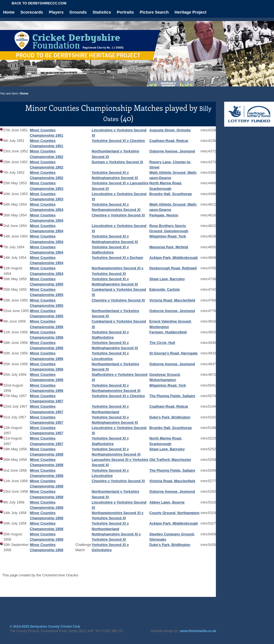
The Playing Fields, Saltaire (172, 396)
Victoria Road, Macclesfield (172, 300)
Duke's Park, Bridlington (170, 417)
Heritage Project (191, 12)
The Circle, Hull (162, 343)
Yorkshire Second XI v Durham (117, 258)
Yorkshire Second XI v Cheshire (118, 141)
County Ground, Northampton (175, 513)
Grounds (78, 12)
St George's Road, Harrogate (174, 353)
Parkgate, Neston (164, 215)
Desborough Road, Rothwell (173, 268)
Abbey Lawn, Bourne (167, 502)
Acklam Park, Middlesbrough (174, 258)
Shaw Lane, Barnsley (167, 279)
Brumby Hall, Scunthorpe (171, 194)
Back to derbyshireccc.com (39, 3)
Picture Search (154, 12)
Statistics (102, 12)
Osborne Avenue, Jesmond (172, 151)
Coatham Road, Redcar (169, 141)
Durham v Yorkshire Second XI (117, 162)
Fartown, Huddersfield (168, 332)
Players (56, 12)
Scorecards (32, 12)
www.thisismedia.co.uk (198, 631)
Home (9, 12)
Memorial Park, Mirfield (169, 247)
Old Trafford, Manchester (170, 460)
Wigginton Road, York (168, 236)
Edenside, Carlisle (165, 289)
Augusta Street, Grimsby (170, 130)
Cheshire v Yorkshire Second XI (118, 215)
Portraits (125, 12)
